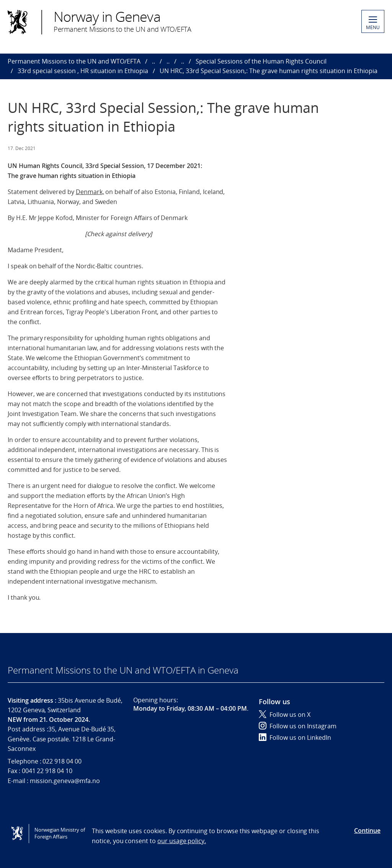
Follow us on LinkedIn (295, 737)
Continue (367, 830)
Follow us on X (285, 715)
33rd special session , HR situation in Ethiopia (83, 71)
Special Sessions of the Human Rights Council (261, 61)
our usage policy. (182, 841)
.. (154, 61)
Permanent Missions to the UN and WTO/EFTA (74, 61)
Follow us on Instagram (298, 726)
